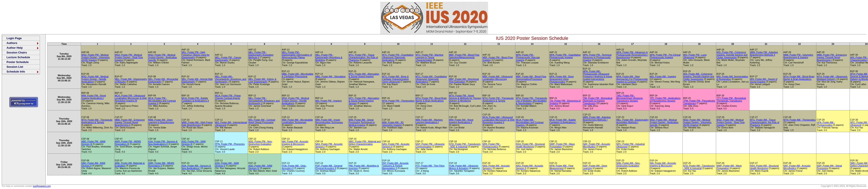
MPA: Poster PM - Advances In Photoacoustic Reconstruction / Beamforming (632, 55)
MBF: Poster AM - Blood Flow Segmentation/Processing (531, 78)
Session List (15, 67)
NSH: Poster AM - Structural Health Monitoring (764, 167)
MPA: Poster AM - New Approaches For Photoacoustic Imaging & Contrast (632, 79)
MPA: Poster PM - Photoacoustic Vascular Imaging (528, 57)
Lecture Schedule (18, 57)
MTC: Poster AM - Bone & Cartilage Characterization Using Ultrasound (395, 79)
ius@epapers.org (42, 186)
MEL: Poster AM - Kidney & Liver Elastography (262, 80)
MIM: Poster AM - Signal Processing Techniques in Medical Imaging (362, 122)
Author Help (23, 48)
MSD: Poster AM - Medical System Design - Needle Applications (95, 79)
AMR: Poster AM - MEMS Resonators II (161, 164)
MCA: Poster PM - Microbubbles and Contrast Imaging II (162, 101)
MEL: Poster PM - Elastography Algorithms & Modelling (329, 57)
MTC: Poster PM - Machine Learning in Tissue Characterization (430, 57)
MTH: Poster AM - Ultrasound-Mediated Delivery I (832, 78)
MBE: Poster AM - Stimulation (330, 76)
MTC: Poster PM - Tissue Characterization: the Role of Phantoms (363, 57)
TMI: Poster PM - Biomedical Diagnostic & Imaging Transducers (598, 101)
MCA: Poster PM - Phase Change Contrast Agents (228, 97)
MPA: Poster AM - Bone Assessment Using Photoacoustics (562, 79)
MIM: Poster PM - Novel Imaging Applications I (94, 97)
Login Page (14, 38)
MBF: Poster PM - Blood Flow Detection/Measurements (464, 56)
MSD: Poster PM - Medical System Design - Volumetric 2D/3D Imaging (96, 57)
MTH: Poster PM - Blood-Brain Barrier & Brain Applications (431, 99)
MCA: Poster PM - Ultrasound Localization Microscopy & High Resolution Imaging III (131, 98)
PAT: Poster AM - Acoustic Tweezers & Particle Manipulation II (395, 166)
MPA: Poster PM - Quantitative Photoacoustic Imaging (565, 56)
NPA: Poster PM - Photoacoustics (491, 145)
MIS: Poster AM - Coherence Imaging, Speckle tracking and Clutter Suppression (699, 76)
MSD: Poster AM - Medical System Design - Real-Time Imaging (731, 122)
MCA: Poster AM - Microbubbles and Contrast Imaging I (530, 122)
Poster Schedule (18, 62)
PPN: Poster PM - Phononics (230, 144)
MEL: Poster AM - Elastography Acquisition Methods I (632, 121)
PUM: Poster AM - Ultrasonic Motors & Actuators (464, 167)
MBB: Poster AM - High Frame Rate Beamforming (197, 124)
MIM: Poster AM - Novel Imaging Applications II (461, 121)
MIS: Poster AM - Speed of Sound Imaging (764, 80)
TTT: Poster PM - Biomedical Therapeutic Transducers (731, 99)
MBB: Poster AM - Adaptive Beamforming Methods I (597, 118)
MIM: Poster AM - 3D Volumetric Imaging (393, 124)
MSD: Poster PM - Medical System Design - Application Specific (163, 57)
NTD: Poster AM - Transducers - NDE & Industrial (699, 167)
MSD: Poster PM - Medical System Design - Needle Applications (295, 101)
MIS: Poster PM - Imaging (328, 101)
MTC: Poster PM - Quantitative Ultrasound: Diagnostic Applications (398, 57)
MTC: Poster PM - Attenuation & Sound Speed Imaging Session (364, 101)
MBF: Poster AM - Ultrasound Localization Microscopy (497, 78)
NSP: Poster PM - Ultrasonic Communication (430, 145)
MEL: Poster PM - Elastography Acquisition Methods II (261, 55)
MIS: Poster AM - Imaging (663, 76)
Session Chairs (17, 52)
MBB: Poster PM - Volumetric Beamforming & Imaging (798, 56)
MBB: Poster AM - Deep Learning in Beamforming (161, 121)
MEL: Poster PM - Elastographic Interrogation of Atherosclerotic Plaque (297, 55)
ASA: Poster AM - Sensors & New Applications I (196, 167)
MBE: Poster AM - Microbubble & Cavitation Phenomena (298, 75)
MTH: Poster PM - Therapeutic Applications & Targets (498, 99)
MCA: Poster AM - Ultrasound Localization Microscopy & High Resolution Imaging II (498, 120)
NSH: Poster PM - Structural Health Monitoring (530, 145)
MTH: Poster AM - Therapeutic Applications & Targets (97, 121)
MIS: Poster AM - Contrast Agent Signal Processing (262, 121)
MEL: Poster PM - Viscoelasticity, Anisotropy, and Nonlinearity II (264, 101)
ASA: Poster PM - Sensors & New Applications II (163, 143)
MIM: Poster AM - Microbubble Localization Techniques (297, 121)
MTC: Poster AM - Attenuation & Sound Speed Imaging (364, 75)
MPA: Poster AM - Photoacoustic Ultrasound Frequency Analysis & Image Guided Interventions (598, 75)
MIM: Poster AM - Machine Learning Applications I (429, 121)
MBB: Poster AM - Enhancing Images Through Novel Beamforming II (130, 122)
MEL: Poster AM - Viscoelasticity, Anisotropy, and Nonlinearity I (231, 79)
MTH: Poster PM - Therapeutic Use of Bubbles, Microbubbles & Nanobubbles (531, 101)
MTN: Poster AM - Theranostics (799, 120)
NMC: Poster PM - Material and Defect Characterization (365, 143)
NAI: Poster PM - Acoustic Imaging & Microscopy (295, 143)
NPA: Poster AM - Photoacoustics (826, 124)
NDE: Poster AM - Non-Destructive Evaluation (628, 164)
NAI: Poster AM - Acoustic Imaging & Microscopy (663, 164)
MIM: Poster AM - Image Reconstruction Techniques (329, 121)
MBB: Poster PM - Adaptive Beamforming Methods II (764, 53)
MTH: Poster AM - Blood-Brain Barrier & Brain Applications (799, 78)
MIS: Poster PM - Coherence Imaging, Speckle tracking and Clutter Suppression (732, 55)
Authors (23, 43)
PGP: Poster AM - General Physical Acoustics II (329, 167)
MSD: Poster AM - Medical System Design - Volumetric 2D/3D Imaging (697, 122)
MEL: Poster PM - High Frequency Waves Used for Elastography (196, 55)
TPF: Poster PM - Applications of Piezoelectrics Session (665, 99)
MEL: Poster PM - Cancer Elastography (228, 59)
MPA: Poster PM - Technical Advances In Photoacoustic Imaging (597, 57)
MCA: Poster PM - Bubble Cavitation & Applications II (195, 99)
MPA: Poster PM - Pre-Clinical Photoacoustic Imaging (665, 56)
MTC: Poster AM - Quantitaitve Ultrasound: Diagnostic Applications (431, 79)
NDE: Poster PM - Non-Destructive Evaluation (260, 143)
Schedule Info (23, 72)
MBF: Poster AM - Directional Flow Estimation (464, 80)
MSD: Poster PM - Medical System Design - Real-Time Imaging (129, 57)
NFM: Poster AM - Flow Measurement (561, 167)
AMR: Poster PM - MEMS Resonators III (128, 143)
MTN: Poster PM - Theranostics (398, 101)
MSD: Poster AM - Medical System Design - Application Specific (664, 122)
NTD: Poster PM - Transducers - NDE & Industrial (465, 145)
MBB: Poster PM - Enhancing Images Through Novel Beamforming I (832, 57)
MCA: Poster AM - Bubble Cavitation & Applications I (563, 121)
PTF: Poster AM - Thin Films (430, 166)
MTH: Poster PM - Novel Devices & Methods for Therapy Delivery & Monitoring (465, 98)
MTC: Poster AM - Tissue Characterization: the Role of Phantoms (765, 122)
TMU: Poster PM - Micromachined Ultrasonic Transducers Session (630, 98)
